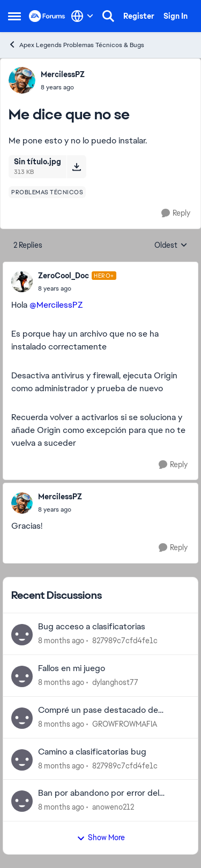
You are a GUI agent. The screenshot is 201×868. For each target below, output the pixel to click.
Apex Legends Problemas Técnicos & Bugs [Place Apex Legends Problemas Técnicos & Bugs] (76, 45)
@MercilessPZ (56, 305)
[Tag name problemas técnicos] (47, 192)
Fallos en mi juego (72, 668)
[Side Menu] (14, 16)
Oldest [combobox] (171, 246)
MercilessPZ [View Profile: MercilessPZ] (63, 74)
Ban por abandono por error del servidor (99, 793)
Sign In (176, 16)
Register (139, 16)
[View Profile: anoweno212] (22, 801)
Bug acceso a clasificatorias (92, 627)
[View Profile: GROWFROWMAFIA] (22, 718)
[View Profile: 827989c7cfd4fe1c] (22, 635)
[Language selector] (82, 16)
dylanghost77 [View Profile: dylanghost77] (115, 682)
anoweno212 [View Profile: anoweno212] (113, 807)
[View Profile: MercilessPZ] (22, 80)
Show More (101, 837)
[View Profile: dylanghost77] (22, 676)
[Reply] (176, 213)
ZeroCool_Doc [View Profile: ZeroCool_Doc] (64, 276)
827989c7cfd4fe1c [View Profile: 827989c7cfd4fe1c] (125, 641)
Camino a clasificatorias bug (92, 752)
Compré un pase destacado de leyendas (98, 710)
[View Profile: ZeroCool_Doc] (22, 281)
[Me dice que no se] (77, 288)
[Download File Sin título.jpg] (76, 166)
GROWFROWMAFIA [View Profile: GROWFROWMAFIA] (125, 724)
